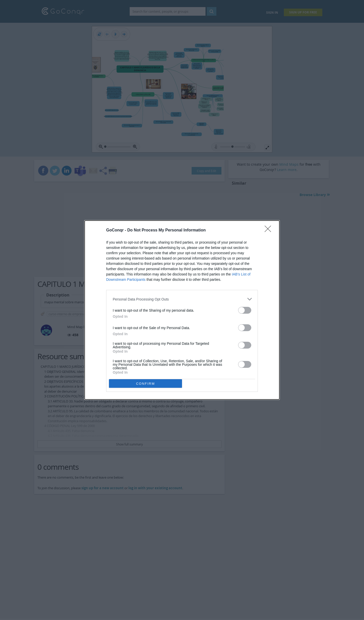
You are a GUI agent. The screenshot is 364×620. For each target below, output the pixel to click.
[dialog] (182, 310)
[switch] (245, 310)
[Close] (269, 230)
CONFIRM (145, 384)
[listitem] (182, 299)
